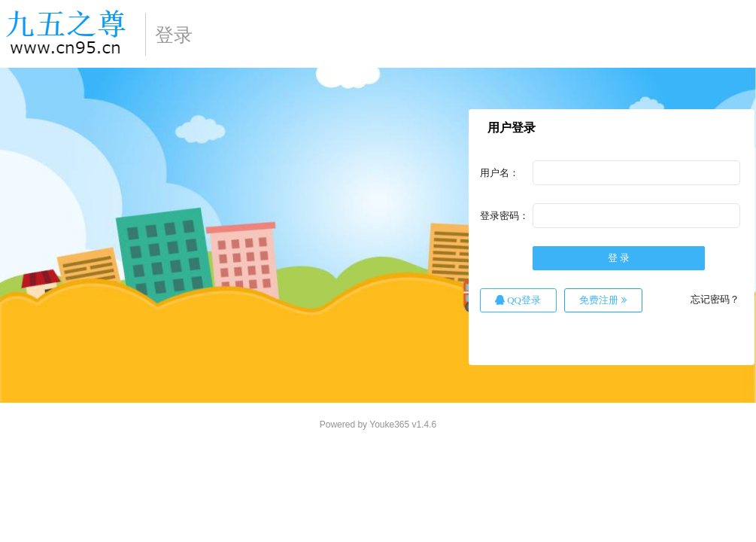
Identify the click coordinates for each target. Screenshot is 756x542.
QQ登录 (518, 300)
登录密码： (504, 216)
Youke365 (389, 425)
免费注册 (603, 300)
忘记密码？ (715, 299)
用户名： (499, 173)
